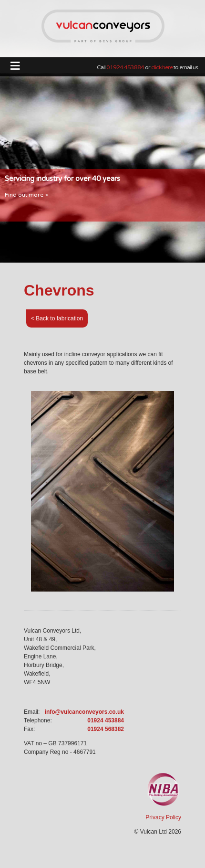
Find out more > (26, 195)
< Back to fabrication (57, 318)
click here (162, 67)
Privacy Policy (163, 817)
